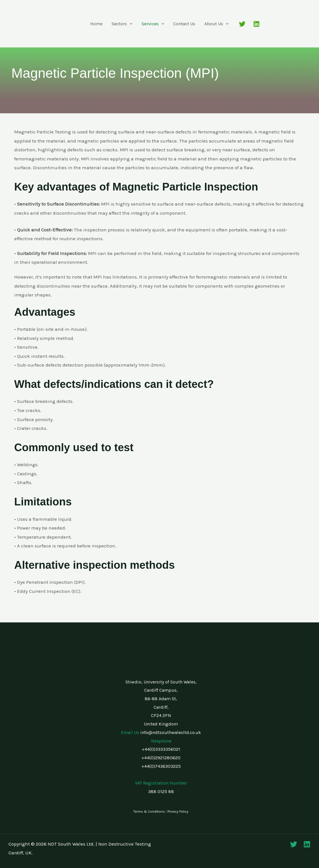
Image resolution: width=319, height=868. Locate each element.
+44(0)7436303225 (161, 766)
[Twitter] (242, 24)
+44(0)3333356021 (161, 749)
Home (96, 24)
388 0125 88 (161, 791)
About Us (217, 24)
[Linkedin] (256, 24)
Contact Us (184, 24)
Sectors (122, 24)
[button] (130, 24)
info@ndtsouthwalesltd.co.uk (171, 732)
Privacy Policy (178, 811)
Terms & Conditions (149, 811)
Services (153, 24)
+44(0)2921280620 (161, 758)
